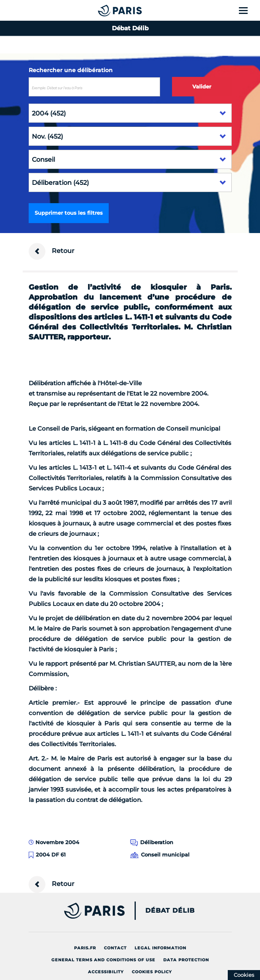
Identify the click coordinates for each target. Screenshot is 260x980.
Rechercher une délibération (71, 70)
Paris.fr (85, 948)
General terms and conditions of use (103, 960)
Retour (52, 251)
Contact (115, 948)
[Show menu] (248, 10)
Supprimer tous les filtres (69, 213)
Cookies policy (152, 972)
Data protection (186, 960)
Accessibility (106, 972)
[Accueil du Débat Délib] (104, 10)
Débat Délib (170, 911)
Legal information (160, 948)
